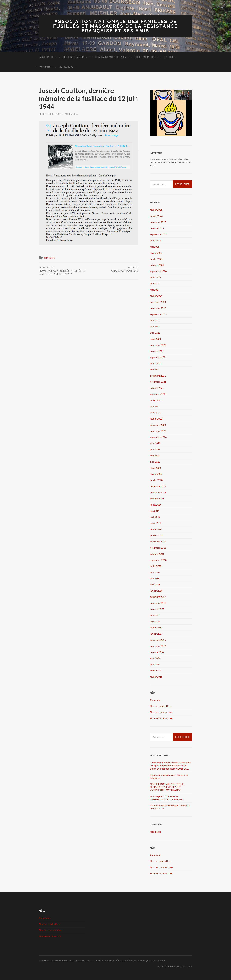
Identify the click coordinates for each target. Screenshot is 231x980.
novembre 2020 (158, 431)
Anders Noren (176, 966)
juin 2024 (155, 283)
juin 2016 (155, 664)
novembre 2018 (158, 548)
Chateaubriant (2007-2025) (111, 57)
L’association (47, 57)
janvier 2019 (156, 535)
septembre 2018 (158, 560)
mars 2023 (155, 339)
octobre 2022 (157, 351)
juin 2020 (155, 449)
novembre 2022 (158, 345)
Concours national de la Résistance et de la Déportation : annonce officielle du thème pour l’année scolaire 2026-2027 (170, 766)
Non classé (49, 258)
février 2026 (156, 210)
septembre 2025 (158, 234)
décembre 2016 (158, 640)
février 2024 (156, 296)
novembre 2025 (158, 222)
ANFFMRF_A (71, 114)
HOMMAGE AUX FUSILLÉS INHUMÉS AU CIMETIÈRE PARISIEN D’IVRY (63, 271)
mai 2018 (155, 578)
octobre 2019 (157, 499)
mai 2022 (155, 369)
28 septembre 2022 (50, 114)
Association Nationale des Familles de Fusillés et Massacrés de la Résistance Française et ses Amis (115, 26)
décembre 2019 (158, 486)
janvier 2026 (156, 216)
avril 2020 (155, 462)
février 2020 (156, 474)
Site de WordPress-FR (161, 718)
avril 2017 (155, 621)
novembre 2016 (158, 646)
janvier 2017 (156, 634)
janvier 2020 (156, 480)
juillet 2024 (156, 277)
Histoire (169, 57)
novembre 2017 (158, 603)
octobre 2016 (157, 652)
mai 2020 (155, 455)
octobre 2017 (157, 609)
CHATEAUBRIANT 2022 (125, 269)
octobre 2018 (157, 554)
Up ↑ (190, 966)
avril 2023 (155, 333)
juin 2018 (155, 572)
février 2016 (156, 677)
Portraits (45, 67)
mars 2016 (155, 671)
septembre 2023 (158, 314)
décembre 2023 (158, 302)
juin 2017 (155, 615)
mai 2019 (155, 511)
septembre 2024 (158, 271)
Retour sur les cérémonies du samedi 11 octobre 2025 (170, 807)
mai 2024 (155, 290)
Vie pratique (66, 67)
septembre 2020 (158, 437)
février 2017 (156, 627)
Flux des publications (161, 706)
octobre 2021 (157, 388)
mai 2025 (155, 247)
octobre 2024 (157, 265)
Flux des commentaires (162, 712)
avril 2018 (155, 585)
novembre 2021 (158, 382)
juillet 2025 (156, 240)
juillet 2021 (156, 400)
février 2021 (156, 419)
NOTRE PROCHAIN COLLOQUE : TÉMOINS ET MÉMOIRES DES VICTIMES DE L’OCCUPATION (167, 787)
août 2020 (155, 443)
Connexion (156, 700)
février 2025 (156, 253)
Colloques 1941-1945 (75, 57)
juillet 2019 (156, 505)
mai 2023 (155, 326)
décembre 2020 (158, 425)
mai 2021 (155, 406)
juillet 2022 (156, 363)
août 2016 (155, 658)
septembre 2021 (158, 394)
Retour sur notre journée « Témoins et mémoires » (169, 776)
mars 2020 (155, 468)
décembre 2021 (158, 376)
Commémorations (145, 57)
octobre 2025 (157, 228)
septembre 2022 (158, 357)
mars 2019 (155, 523)
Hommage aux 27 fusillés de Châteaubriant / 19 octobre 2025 (167, 798)
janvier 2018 (156, 591)
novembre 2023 (158, 308)
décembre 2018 (158, 541)
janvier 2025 (156, 259)
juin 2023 (155, 320)
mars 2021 (155, 412)
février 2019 (156, 529)
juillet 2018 (156, 566)
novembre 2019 (158, 492)
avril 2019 (155, 517)
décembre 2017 (158, 597)
